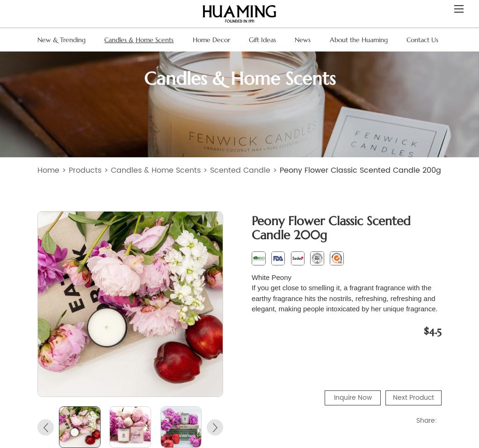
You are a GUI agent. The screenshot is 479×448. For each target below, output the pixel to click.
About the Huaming (359, 40)
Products (85, 170)
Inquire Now (353, 398)
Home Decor (211, 40)
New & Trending (62, 40)
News (303, 40)
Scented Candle (240, 170)
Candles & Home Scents (139, 40)
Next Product (414, 398)
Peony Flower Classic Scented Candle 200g (360, 170)
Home (48, 170)
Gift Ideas (262, 40)
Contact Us (422, 40)
